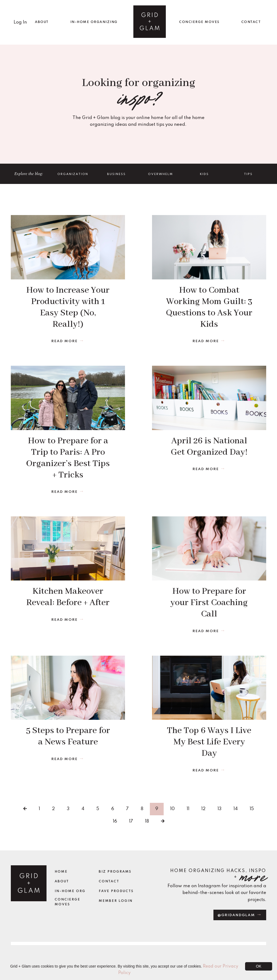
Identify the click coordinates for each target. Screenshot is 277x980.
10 (172, 809)
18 (147, 821)
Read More (65, 341)
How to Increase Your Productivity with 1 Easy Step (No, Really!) (68, 307)
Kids (204, 174)
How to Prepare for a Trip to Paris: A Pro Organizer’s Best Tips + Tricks (68, 458)
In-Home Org (70, 891)
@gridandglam (237, 915)
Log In (20, 22)
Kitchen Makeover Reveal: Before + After (68, 597)
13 (220, 809)
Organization (73, 174)
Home (61, 872)
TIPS (248, 174)
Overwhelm (160, 174)
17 (131, 821)
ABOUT (42, 22)
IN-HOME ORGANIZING (94, 22)
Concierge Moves (67, 902)
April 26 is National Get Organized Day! (209, 446)
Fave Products (116, 891)
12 (203, 809)
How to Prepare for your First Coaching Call (209, 603)
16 (115, 821)
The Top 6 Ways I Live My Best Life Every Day (209, 742)
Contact (109, 881)
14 (236, 809)
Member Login (116, 901)
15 (252, 809)
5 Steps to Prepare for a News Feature (68, 736)
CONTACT (251, 22)
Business (116, 174)
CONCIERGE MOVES (199, 22)
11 (188, 809)
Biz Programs (115, 872)
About (62, 881)
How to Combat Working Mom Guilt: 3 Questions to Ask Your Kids (209, 307)
